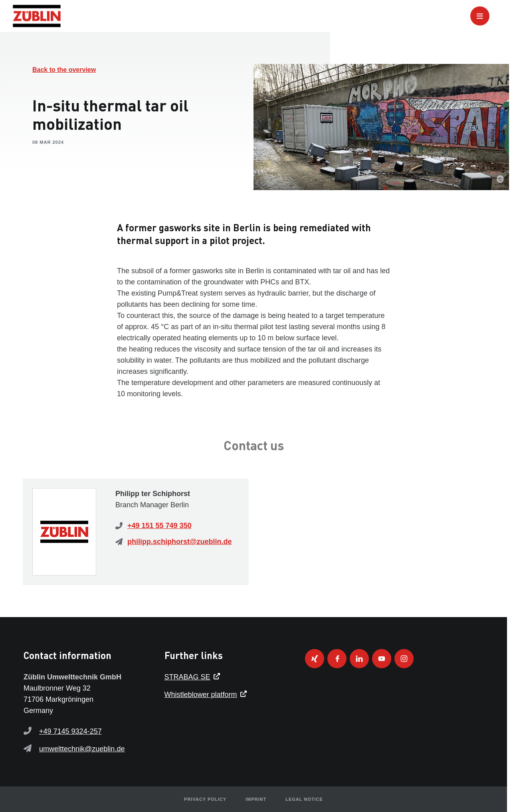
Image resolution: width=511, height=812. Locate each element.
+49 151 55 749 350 (159, 526)
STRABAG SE (187, 677)
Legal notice (304, 799)
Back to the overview (64, 70)
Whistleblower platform (201, 695)
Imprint (256, 799)
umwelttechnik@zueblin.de (82, 749)
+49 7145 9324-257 (70, 731)
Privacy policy (205, 799)
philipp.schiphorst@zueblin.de (180, 542)
